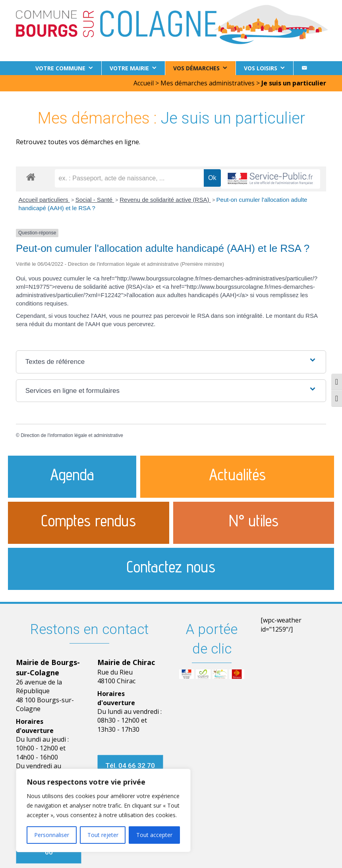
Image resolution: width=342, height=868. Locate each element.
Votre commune (60, 68)
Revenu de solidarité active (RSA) (165, 200)
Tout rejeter (103, 835)
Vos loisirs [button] (261, 68)
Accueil (144, 83)
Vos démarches (196, 68)
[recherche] (129, 178)
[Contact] (304, 68)
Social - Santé (95, 200)
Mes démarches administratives (208, 83)
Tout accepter (154, 835)
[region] (103, 810)
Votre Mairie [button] (129, 68)
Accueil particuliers (44, 200)
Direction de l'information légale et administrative (72, 435)
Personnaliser (52, 835)
